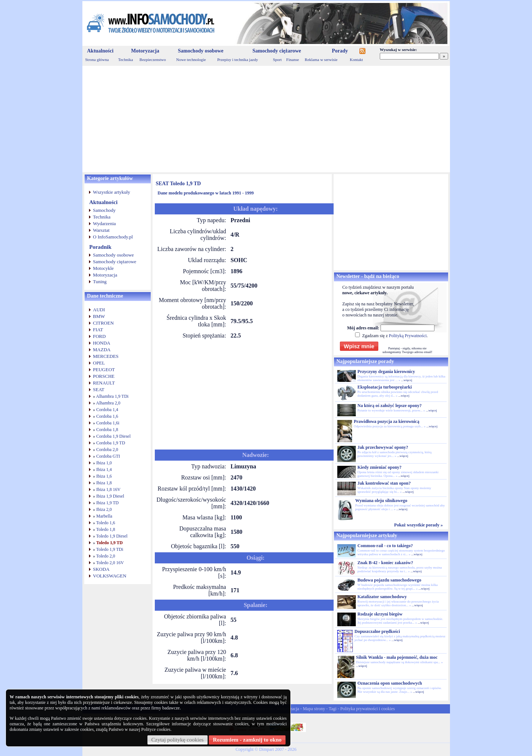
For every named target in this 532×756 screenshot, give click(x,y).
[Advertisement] (266, 119)
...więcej (406, 380)
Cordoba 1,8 (107, 430)
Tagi (333, 709)
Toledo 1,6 (105, 523)
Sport (277, 60)
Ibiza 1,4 (104, 469)
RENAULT (104, 383)
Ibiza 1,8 (104, 483)
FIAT (98, 330)
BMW (99, 316)
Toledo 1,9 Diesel (112, 536)
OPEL (99, 363)
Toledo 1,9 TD (110, 543)
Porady (340, 51)
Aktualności (100, 51)
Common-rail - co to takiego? (385, 546)
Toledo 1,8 (105, 529)
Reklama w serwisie (321, 60)
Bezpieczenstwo (153, 60)
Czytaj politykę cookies (178, 740)
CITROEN (103, 323)
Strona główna (97, 60)
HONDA (102, 343)
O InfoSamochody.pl (113, 237)
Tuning (100, 282)
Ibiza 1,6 (104, 476)
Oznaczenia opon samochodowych (390, 683)
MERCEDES (106, 356)
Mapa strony (314, 709)
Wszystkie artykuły (112, 192)
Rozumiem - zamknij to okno (247, 740)
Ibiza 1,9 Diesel (110, 496)
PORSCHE (104, 376)
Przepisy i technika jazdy (238, 60)
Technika (126, 60)
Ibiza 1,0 (104, 463)
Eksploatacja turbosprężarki (385, 387)
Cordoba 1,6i (108, 423)
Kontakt (356, 60)
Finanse (293, 60)
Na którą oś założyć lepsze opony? (390, 406)
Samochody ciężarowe (277, 51)
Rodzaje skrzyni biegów (380, 614)
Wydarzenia (105, 223)
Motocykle (103, 268)
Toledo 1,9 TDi (110, 549)
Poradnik (100, 247)
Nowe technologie (191, 60)
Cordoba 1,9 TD (111, 443)
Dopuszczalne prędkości (377, 631)
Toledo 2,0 (105, 556)
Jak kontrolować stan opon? (384, 483)
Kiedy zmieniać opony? (380, 467)
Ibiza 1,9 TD (108, 503)
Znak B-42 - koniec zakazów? (386, 563)
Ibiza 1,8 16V (109, 489)
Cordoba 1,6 (107, 416)
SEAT (99, 389)
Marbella (104, 516)
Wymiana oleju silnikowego (381, 501)
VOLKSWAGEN (110, 576)
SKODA (101, 569)
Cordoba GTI (108, 456)
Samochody (104, 210)
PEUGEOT (104, 369)
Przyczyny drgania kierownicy (386, 372)
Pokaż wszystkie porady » (419, 525)
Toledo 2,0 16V (110, 563)
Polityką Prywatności (407, 336)
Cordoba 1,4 (107, 410)
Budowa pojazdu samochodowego (390, 580)
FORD (100, 336)
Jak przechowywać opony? (383, 447)
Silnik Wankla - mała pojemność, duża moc (397, 657)
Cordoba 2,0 (107, 450)
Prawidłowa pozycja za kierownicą (387, 421)
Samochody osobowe (200, 51)
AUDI (99, 310)
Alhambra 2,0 (108, 403)
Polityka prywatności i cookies (368, 709)
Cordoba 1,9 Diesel (114, 436)
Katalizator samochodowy (382, 597)
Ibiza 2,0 (104, 509)
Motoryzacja (145, 51)
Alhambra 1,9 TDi (112, 396)
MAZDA (102, 350)
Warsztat (101, 230)
